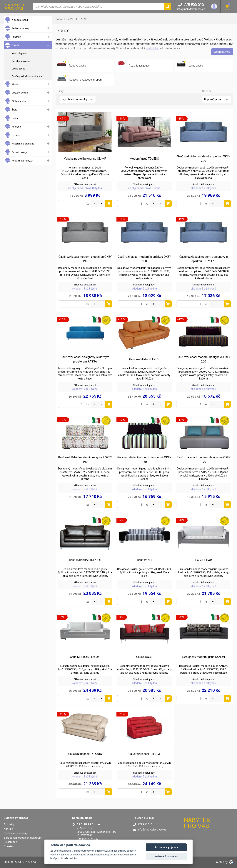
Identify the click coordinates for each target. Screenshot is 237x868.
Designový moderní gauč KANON (203, 657)
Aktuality (9, 824)
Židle (11, 110)
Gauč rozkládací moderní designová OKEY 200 (204, 359)
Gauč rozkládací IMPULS (85, 560)
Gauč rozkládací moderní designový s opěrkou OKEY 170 (204, 259)
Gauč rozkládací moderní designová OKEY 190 (85, 460)
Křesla (12, 84)
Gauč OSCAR (204, 560)
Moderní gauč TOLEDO (144, 159)
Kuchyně (13, 127)
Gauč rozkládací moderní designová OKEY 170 (204, 460)
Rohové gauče (19, 53)
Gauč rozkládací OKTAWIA (85, 754)
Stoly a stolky (15, 101)
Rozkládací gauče (21, 61)
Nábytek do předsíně (19, 144)
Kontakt (8, 829)
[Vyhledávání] (98, 6)
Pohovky (13, 37)
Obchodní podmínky (16, 833)
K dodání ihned (16, 20)
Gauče (12, 45)
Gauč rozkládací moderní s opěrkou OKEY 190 (85, 259)
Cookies (9, 846)
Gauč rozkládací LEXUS (144, 359)
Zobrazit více (222, 52)
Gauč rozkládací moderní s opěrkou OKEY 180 (144, 259)
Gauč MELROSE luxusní (85, 657)
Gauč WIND (144, 560)
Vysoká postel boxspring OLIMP (85, 159)
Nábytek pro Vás (65, 19)
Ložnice (12, 135)
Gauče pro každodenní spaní (27, 76)
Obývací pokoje (17, 93)
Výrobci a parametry (78, 99)
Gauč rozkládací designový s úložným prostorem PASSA (85, 359)
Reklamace (10, 842)
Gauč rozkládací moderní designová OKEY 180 (144, 460)
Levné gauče (18, 69)
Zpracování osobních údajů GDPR (24, 838)
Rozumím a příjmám (166, 847)
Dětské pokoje (16, 152)
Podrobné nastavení (166, 856)
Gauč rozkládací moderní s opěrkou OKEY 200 (204, 159)
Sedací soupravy (17, 28)
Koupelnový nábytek (19, 161)
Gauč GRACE (144, 657)
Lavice (12, 118)
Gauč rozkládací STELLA (144, 754)
